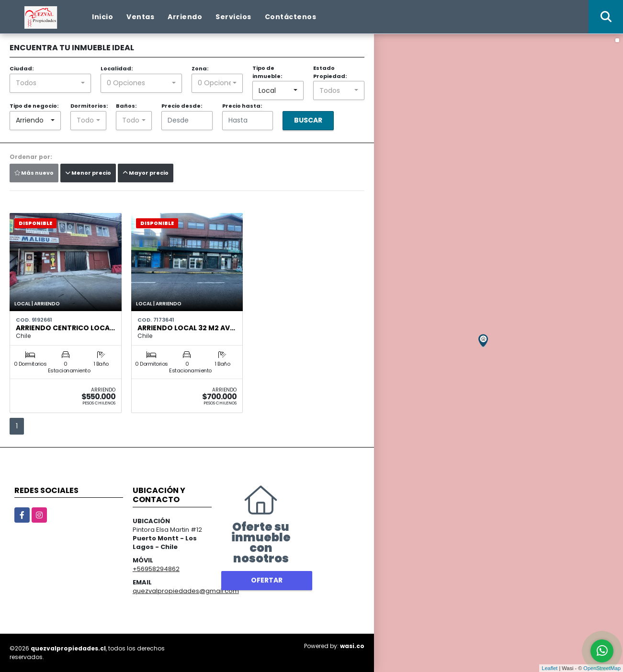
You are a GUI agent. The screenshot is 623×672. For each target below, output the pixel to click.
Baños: (126, 106)
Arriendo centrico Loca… (65, 328)
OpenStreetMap (602, 668)
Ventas (140, 17)
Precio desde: (182, 106)
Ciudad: (22, 68)
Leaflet (549, 668)
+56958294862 (156, 569)
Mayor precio (146, 173)
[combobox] (50, 83)
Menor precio (88, 173)
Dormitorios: (89, 106)
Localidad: (117, 68)
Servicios (233, 17)
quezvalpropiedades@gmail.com (186, 591)
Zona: (200, 68)
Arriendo (185, 17)
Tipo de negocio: (34, 106)
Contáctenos (291, 17)
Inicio (102, 17)
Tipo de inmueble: (267, 72)
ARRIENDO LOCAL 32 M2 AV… (186, 328)
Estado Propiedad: (330, 72)
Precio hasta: (242, 106)
